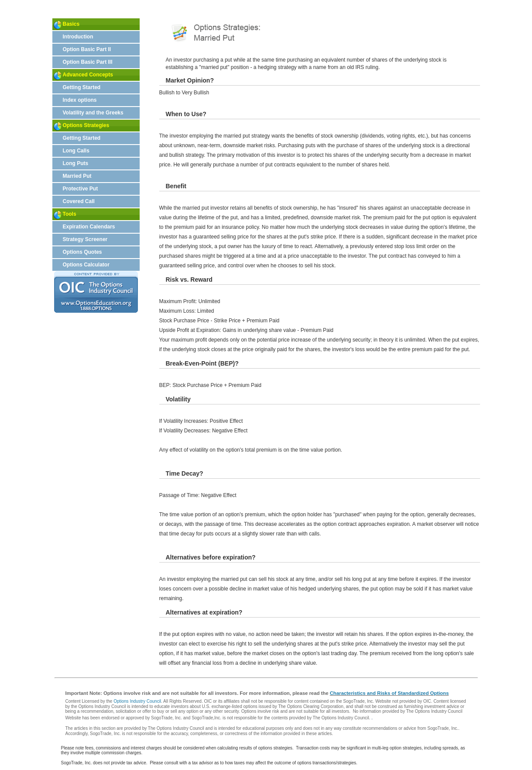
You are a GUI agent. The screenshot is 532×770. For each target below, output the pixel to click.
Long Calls (76, 151)
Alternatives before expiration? (211, 557)
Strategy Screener (85, 239)
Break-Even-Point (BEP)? (202, 363)
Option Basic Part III (88, 62)
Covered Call (79, 201)
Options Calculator (86, 265)
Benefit (176, 186)
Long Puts (76, 163)
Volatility (178, 399)
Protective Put (81, 189)
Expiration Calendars (89, 227)
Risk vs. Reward (189, 280)
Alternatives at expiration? (204, 612)
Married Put (77, 176)
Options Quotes (82, 252)
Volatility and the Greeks (93, 113)
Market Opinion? (190, 80)
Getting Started (82, 87)
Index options (80, 100)
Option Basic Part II (87, 49)
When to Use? (186, 114)
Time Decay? (185, 473)
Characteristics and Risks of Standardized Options (390, 693)
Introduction (78, 37)
